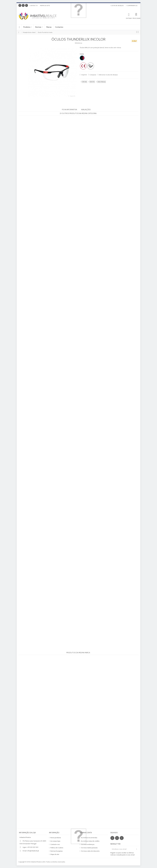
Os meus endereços (88, 844)
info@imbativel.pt (33, 851)
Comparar (93, 75)
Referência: (79, 43)
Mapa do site (45, 5)
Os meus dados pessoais (89, 848)
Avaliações (86, 110)
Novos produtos (56, 838)
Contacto (34, 5)
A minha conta (86, 833)
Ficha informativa (69, 110)
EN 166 (85, 82)
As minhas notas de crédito (90, 841)
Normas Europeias (56, 851)
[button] (27, 27)
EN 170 (92, 82)
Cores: (82, 54)
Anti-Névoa (102, 82)
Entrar (129, 18)
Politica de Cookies (57, 848)
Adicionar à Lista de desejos (108, 75)
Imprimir (84, 75)
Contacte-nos (55, 844)
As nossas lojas (55, 841)
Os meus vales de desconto (90, 851)
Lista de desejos (117, 5)
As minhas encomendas (89, 838)
